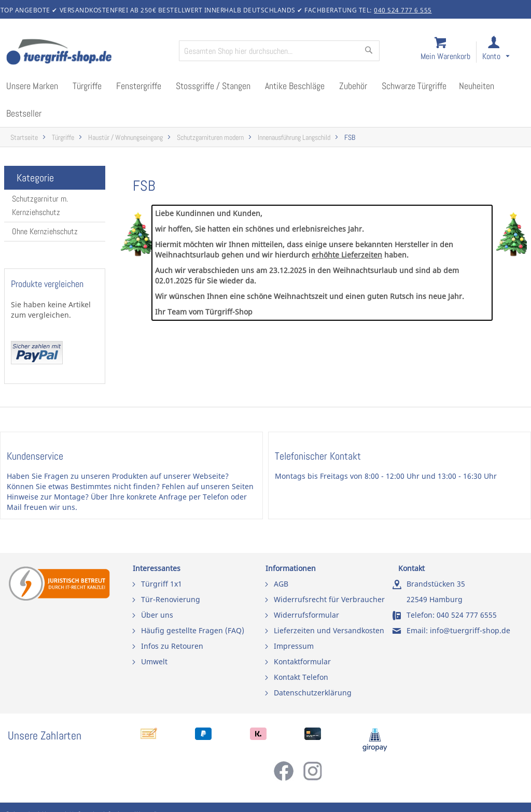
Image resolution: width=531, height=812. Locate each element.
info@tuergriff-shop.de (470, 630)
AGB (281, 584)
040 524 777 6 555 (403, 10)
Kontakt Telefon (301, 677)
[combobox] (279, 51)
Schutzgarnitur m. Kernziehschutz (40, 205)
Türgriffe (63, 138)
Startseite (24, 138)
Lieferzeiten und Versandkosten (329, 630)
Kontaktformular (302, 661)
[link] (504, 53)
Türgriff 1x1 (162, 584)
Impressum (294, 646)
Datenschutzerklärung (313, 693)
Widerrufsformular (306, 615)
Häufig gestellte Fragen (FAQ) (193, 630)
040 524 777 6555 (467, 615)
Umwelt (154, 661)
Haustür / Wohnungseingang (125, 138)
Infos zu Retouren (172, 646)
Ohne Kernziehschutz (45, 231)
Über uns (157, 615)
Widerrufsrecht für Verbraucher (329, 599)
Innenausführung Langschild (294, 138)
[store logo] (88, 53)
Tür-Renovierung (171, 599)
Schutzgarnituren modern (210, 138)
